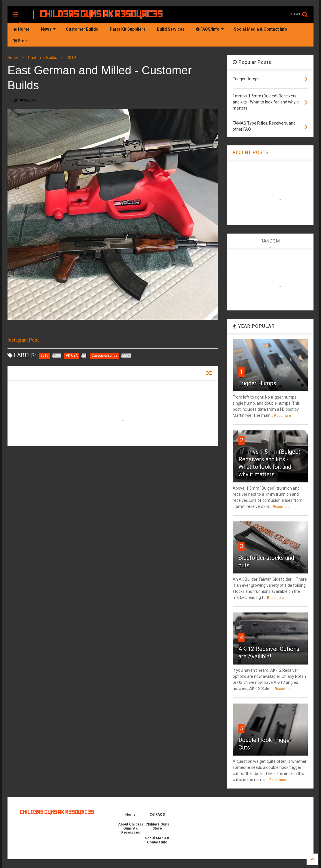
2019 (71, 58)
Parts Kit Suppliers (128, 29)
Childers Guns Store (157, 826)
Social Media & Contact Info (261, 29)
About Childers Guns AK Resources (131, 828)
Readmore (283, 416)
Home (21, 29)
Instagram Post (23, 340)
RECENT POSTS (251, 152)
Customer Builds (82, 29)
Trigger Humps (257, 383)
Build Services (171, 29)
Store (21, 41)
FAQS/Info (210, 29)
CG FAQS (157, 815)
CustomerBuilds (43, 58)
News (48, 29)
